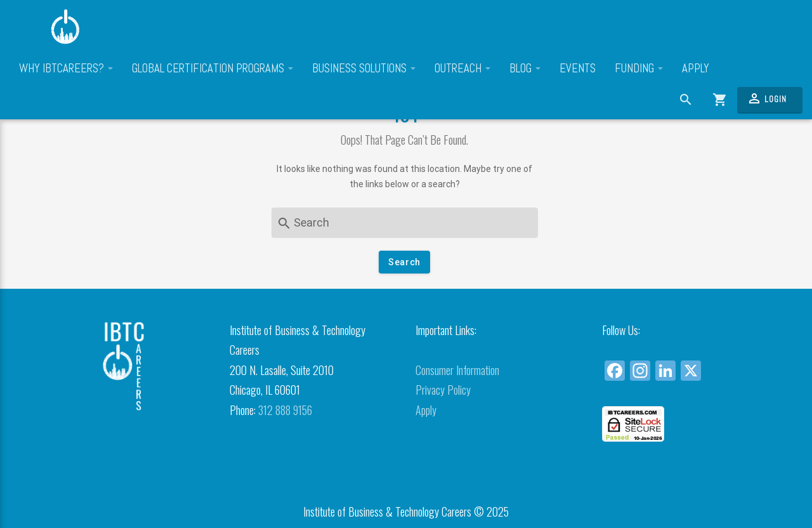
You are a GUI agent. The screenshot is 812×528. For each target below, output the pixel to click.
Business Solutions (364, 69)
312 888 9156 (285, 410)
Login (767, 98)
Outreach (462, 69)
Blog (525, 69)
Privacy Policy (443, 390)
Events (578, 69)
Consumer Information (457, 370)
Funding (639, 69)
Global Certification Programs (213, 69)
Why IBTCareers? (66, 69)
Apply (696, 69)
